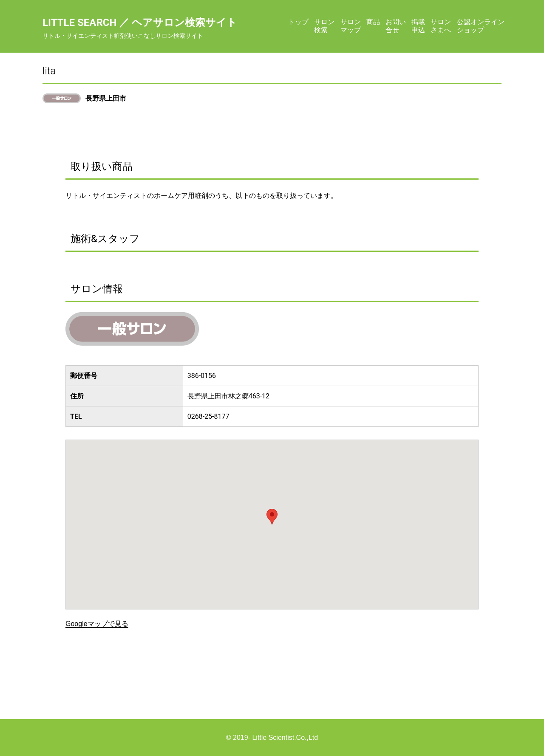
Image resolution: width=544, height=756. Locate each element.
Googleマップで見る (97, 624)
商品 (373, 22)
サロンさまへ (441, 26)
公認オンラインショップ (481, 26)
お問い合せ (396, 26)
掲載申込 (418, 26)
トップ (298, 22)
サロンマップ (351, 26)
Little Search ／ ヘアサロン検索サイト (140, 23)
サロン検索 (324, 26)
